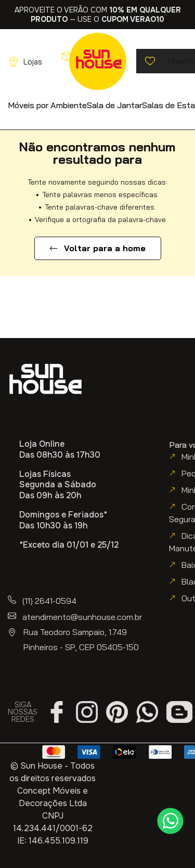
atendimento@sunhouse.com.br (82, 617)
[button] (47, 105)
